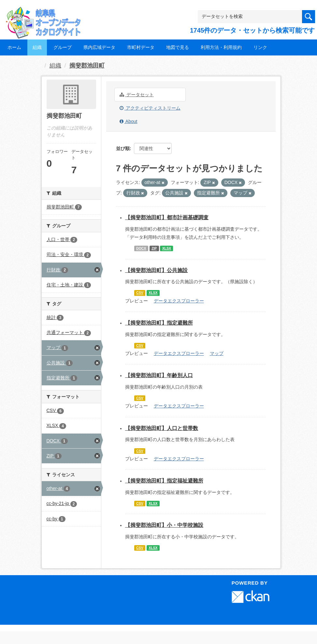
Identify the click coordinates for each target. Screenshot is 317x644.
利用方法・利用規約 (221, 47)
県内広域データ (99, 47)
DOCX (141, 248)
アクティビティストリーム (150, 108)
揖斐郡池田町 (87, 66)
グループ (63, 47)
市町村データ (141, 47)
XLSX (167, 248)
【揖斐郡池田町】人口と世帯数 (162, 428)
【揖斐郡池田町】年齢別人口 (159, 375)
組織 (37, 47)
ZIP (154, 248)
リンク (260, 47)
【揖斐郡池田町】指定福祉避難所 (164, 481)
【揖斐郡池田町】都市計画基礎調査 (167, 217)
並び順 (123, 148)
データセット (137, 95)
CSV (140, 293)
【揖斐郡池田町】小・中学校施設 (164, 525)
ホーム (14, 47)
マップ (217, 353)
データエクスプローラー (179, 301)
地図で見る (178, 47)
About (129, 121)
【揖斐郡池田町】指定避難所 (159, 323)
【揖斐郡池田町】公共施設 (156, 270)
